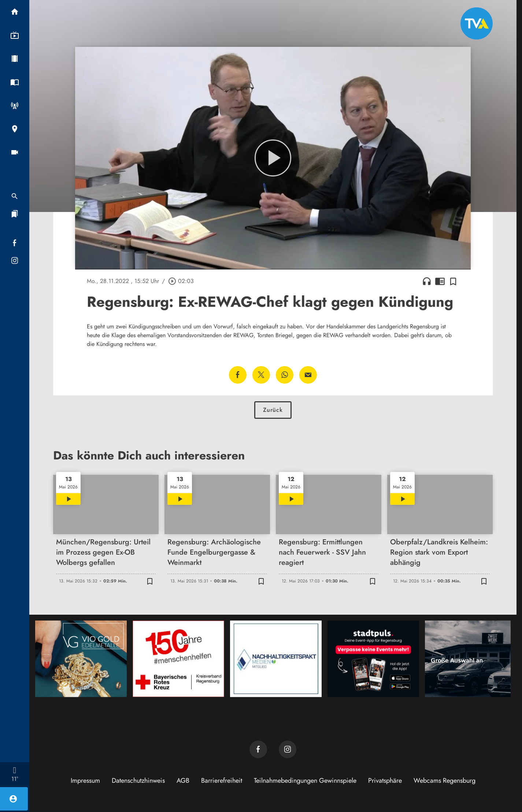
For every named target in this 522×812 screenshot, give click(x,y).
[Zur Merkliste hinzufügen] (453, 281)
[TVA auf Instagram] (288, 749)
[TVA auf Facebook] (258, 749)
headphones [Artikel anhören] (427, 281)
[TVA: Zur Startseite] (477, 23)
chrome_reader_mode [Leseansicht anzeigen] (440, 281)
